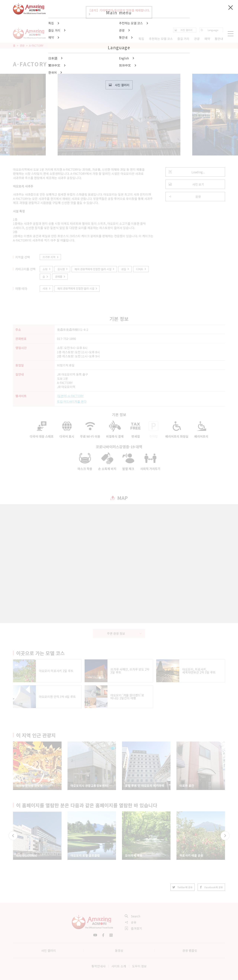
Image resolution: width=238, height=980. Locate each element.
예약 (207, 39)
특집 (141, 39)
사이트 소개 (119, 966)
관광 (22, 46)
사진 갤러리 (48, 950)
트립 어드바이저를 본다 (72, 401)
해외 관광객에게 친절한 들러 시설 (95, 269)
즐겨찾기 (134, 928)
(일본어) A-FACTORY (70, 396)
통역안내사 (98, 966)
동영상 (119, 950)
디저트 (141, 269)
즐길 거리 (183, 39)
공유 (185, 197)
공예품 (60, 276)
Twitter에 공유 (183, 887)
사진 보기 (186, 184)
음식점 (63, 269)
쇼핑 (47, 269)
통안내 (219, 39)
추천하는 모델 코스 (161, 39)
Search (133, 916)
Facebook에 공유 (211, 887)
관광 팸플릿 (190, 950)
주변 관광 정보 (124, 633)
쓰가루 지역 (51, 257)
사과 (47, 288)
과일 (125, 269)
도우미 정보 (139, 966)
